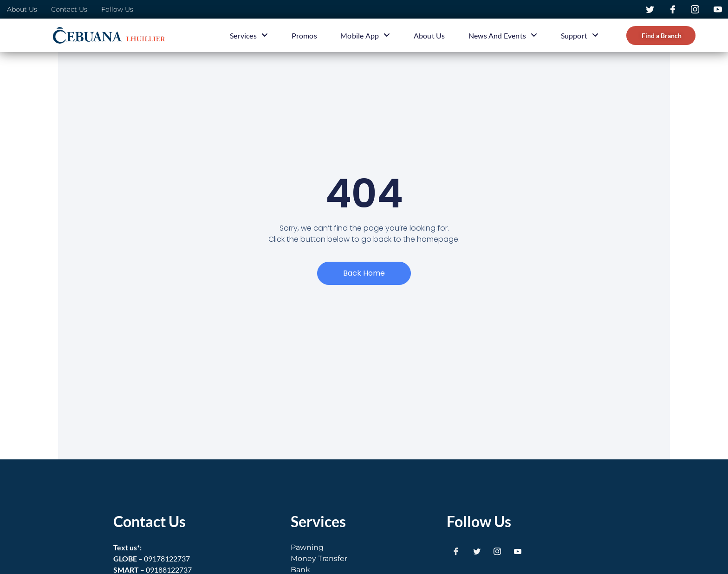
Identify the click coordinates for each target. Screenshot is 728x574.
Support (580, 35)
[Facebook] (456, 551)
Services (249, 35)
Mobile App (366, 35)
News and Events (503, 35)
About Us (429, 35)
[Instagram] (497, 551)
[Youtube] (518, 551)
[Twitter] (477, 551)
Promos (304, 35)
